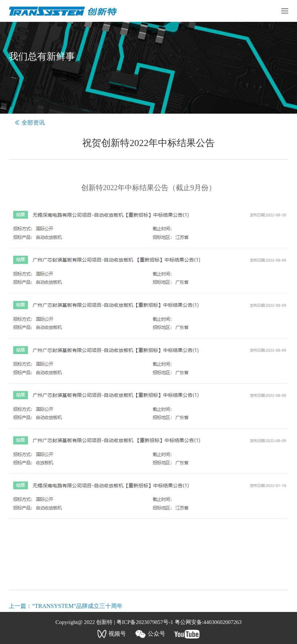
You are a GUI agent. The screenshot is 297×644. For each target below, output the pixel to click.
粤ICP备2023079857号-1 (145, 622)
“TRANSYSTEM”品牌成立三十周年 (77, 606)
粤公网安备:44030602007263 (208, 622)
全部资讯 (33, 123)
